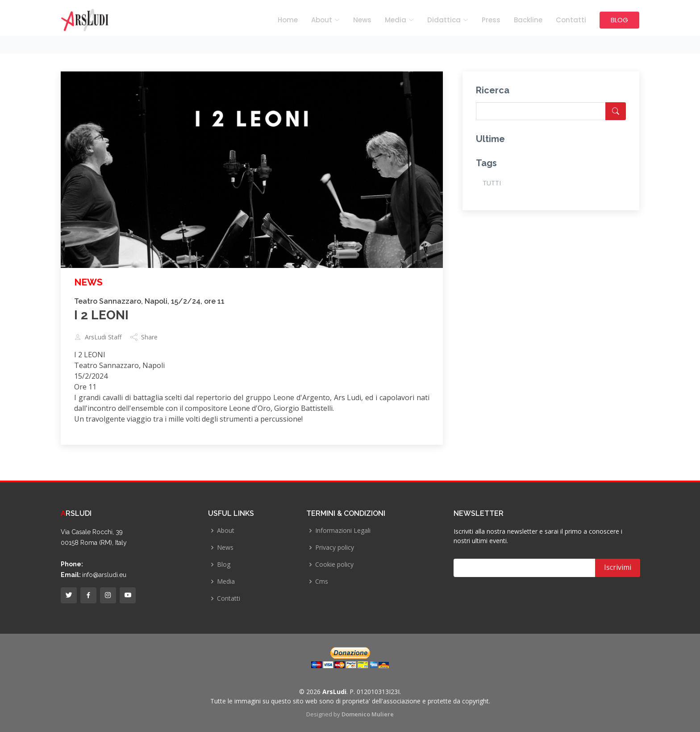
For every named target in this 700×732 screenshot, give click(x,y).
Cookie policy (334, 565)
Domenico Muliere (368, 714)
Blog (224, 565)
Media (226, 581)
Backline (528, 20)
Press (491, 20)
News (362, 20)
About (226, 531)
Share (149, 337)
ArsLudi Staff (103, 337)
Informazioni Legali (343, 531)
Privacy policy (335, 548)
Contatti (571, 20)
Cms (322, 581)
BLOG (619, 20)
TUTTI (492, 183)
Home (288, 20)
